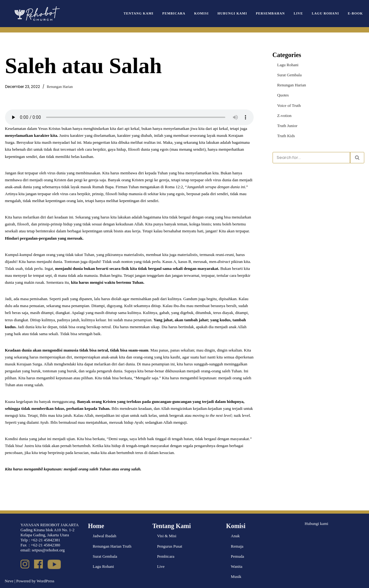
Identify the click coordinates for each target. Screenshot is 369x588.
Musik (236, 576)
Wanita (237, 566)
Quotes (283, 95)
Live (298, 13)
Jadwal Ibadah (104, 536)
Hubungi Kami (233, 13)
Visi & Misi (167, 536)
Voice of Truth (289, 105)
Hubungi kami (317, 524)
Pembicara (174, 13)
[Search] (311, 158)
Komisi (202, 13)
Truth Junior (287, 126)
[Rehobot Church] (37, 14)
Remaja (237, 546)
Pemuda (238, 556)
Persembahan (270, 13)
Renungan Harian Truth (112, 546)
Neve (9, 581)
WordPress (45, 581)
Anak (235, 536)
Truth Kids (286, 136)
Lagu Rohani (326, 13)
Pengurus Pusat (170, 546)
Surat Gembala (290, 75)
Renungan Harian (60, 87)
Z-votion (285, 116)
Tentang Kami (139, 13)
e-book (355, 13)
